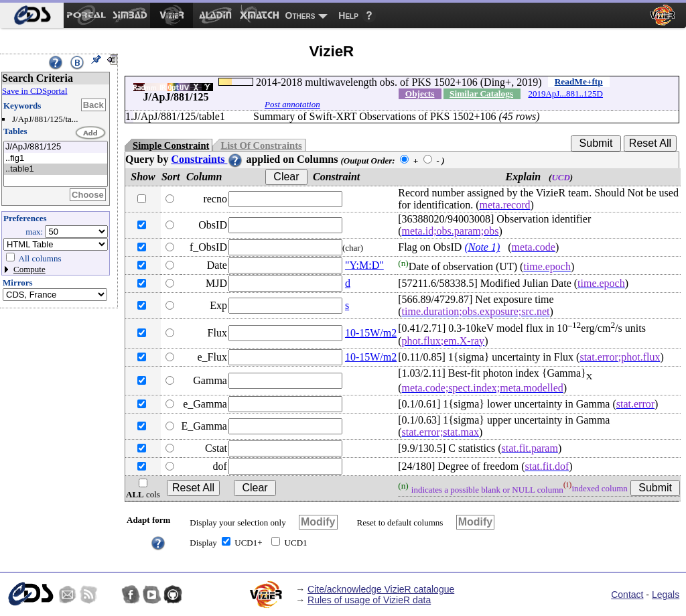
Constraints (207, 159)
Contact (627, 595)
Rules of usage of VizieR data (369, 600)
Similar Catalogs (481, 94)
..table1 (56, 169)
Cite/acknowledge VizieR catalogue (381, 589)
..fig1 (56, 159)
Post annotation (292, 104)
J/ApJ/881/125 (56, 147)
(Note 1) (482, 247)
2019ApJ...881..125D (565, 94)
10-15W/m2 (371, 333)
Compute (29, 269)
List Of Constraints (261, 145)
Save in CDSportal (35, 91)
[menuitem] (32, 15)
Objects (420, 94)
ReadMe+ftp (579, 81)
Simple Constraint (171, 145)
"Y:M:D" (364, 265)
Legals (666, 595)
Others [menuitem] (300, 15)
